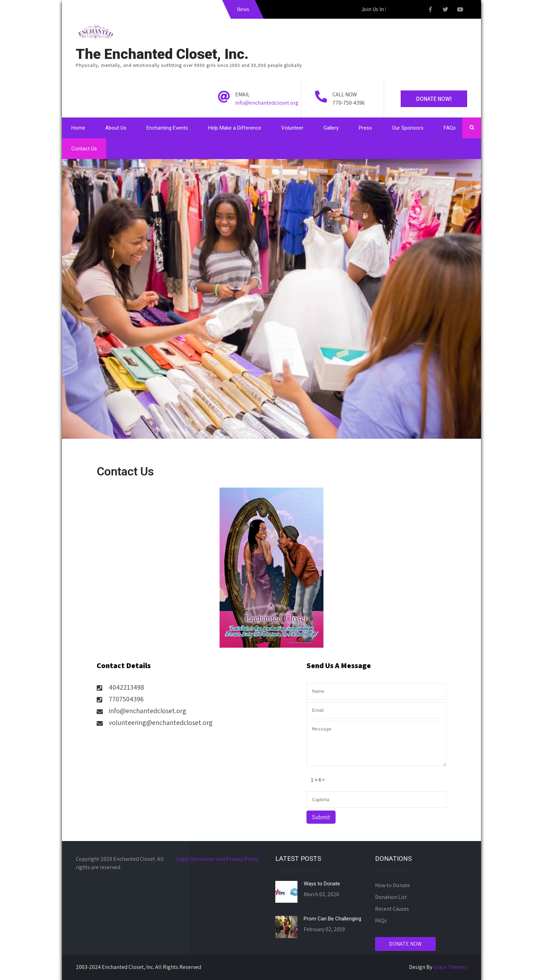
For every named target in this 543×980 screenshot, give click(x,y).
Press (365, 128)
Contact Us (84, 149)
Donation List (391, 897)
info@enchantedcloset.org (267, 103)
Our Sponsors (408, 128)
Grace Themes (450, 967)
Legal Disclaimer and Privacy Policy (217, 859)
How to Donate (393, 885)
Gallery (331, 128)
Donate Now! (434, 99)
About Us (116, 128)
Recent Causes (392, 909)
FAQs (450, 128)
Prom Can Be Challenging (332, 919)
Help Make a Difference (235, 128)
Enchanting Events (167, 128)
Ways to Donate (322, 884)
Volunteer (292, 128)
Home (78, 128)
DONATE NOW (405, 944)
